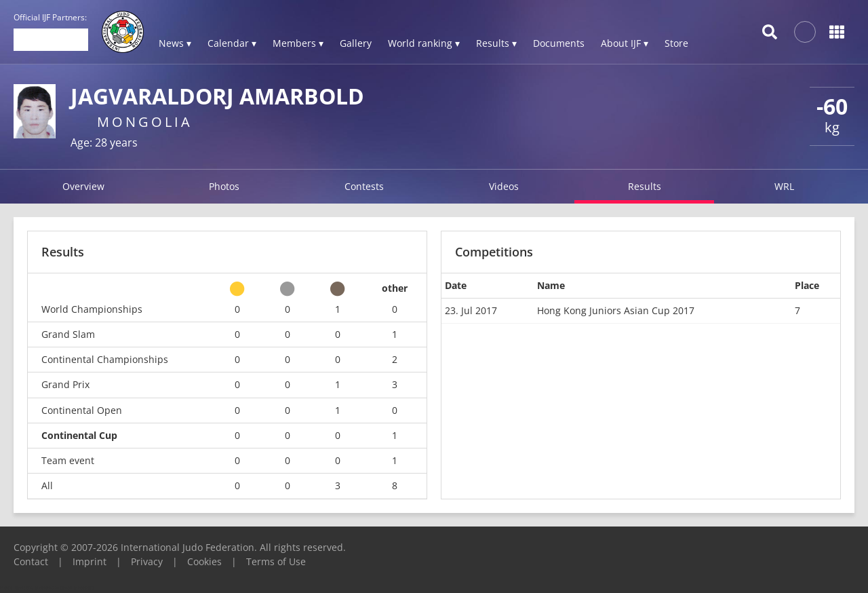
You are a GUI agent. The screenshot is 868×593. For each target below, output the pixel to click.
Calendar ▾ (232, 43)
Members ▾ (298, 43)
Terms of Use (276, 561)
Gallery (356, 43)
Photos (224, 186)
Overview (83, 186)
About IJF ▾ (625, 43)
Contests (364, 186)
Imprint (90, 561)
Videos (504, 186)
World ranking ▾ (424, 43)
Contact (31, 561)
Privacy (147, 561)
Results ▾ (496, 43)
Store (676, 43)
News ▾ (175, 43)
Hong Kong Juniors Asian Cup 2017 (616, 310)
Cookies (204, 561)
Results (645, 186)
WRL (784, 186)
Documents (559, 43)
